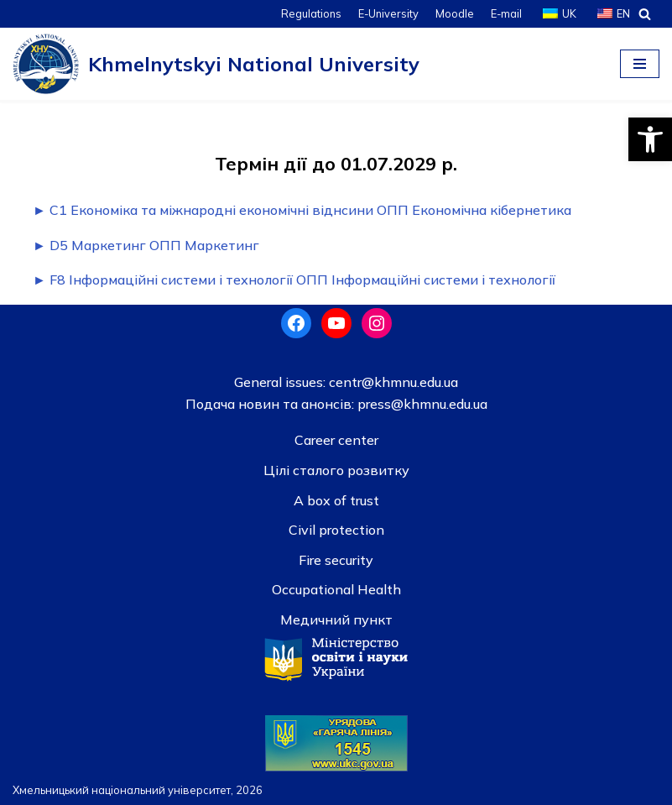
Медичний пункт (336, 619)
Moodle (455, 13)
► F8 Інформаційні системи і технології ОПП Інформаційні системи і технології (294, 280)
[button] (650, 139)
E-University (388, 13)
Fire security (336, 560)
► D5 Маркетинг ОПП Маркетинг (146, 245)
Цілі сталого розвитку (336, 470)
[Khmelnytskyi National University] (216, 64)
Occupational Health (336, 589)
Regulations (311, 13)
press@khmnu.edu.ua (421, 404)
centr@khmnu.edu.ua (392, 382)
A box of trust (336, 500)
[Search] (645, 14)
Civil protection (336, 530)
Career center (336, 440)
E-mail (506, 13)
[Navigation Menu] (640, 64)
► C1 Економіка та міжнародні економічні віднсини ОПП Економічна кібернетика (302, 210)
